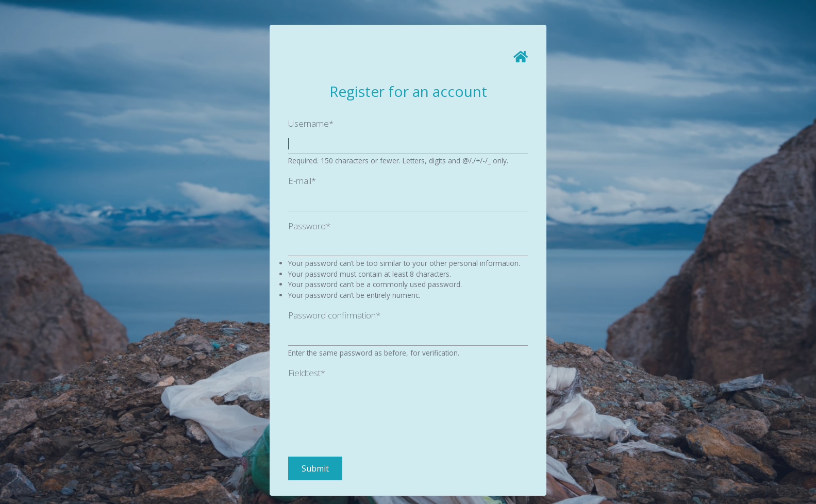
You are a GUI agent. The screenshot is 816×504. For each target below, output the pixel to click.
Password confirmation (334, 315)
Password (309, 226)
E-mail (302, 181)
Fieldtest (307, 373)
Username (311, 123)
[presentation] (367, 404)
